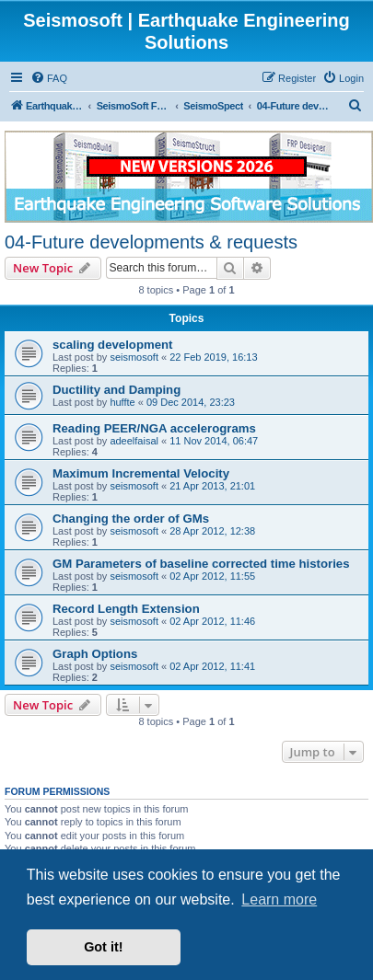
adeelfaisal (134, 441)
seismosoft (134, 357)
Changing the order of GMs (131, 519)
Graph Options (95, 654)
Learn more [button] (279, 899)
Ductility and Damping (117, 390)
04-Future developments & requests (151, 242)
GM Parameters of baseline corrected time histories (201, 564)
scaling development (112, 345)
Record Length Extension (126, 609)
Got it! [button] (103, 947)
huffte (122, 402)
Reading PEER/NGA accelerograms (154, 428)
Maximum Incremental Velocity (141, 473)
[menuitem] (49, 78)
